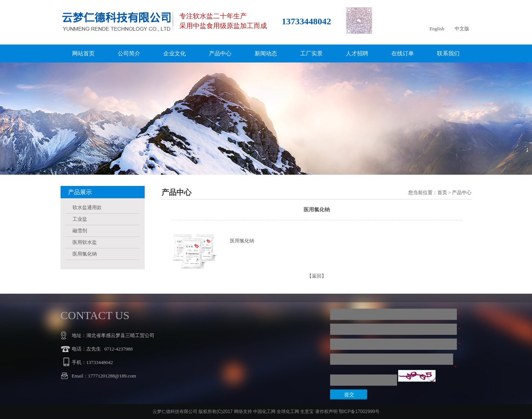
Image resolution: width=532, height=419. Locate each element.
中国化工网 (264, 412)
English (437, 29)
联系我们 (448, 53)
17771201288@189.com (112, 376)
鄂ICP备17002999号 (359, 412)
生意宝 (307, 412)
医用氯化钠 (85, 254)
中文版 (462, 29)
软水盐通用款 (87, 207)
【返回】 (317, 276)
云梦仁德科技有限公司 (175, 412)
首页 (442, 192)
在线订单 (403, 53)
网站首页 (83, 53)
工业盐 (80, 219)
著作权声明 (326, 412)
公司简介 (129, 53)
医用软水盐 (85, 242)
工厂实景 (311, 53)
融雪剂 (80, 231)
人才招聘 (357, 53)
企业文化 (175, 53)
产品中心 (220, 53)
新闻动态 (266, 53)
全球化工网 (288, 412)
